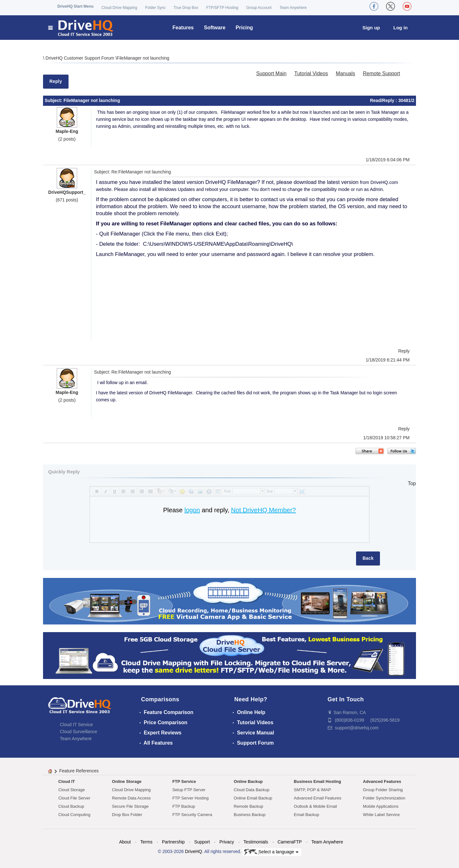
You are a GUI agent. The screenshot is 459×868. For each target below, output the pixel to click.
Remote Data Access (131, 798)
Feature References (79, 771)
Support (202, 842)
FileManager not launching (143, 58)
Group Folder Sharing (383, 790)
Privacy (227, 842)
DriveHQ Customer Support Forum (80, 58)
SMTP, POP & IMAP (313, 790)
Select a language (271, 852)
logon (192, 510)
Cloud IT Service (76, 725)
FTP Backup (184, 806)
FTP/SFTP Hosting (222, 8)
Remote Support (381, 73)
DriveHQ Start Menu (75, 6)
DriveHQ (193, 851)
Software (215, 28)
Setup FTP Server (189, 790)
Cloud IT (67, 781)
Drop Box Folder (127, 815)
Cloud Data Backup (251, 790)
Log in (401, 28)
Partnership (173, 842)
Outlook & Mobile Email (315, 806)
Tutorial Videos (311, 73)
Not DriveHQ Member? (263, 510)
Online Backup (248, 781)
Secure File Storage (130, 806)
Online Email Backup (253, 798)
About (125, 842)
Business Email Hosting (317, 781)
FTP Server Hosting (191, 798)
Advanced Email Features (318, 798)
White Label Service (382, 815)
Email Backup (306, 815)
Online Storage (127, 781)
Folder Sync (155, 8)
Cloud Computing (74, 815)
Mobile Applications (381, 806)
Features (183, 28)
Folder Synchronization (384, 798)
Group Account (259, 8)
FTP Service (184, 781)
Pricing (244, 28)
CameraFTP (290, 842)
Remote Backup (248, 806)
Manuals (346, 73)
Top (412, 483)
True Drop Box (186, 8)
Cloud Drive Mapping (119, 8)
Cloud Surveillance (79, 732)
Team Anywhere (293, 8)
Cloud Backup (71, 806)
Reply (56, 81)
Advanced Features (382, 781)
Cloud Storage (72, 790)
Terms (146, 842)
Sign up (371, 28)
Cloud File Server (74, 798)
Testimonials (256, 842)
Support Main (271, 73)
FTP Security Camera (192, 815)
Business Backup (250, 815)
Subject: (54, 100)
